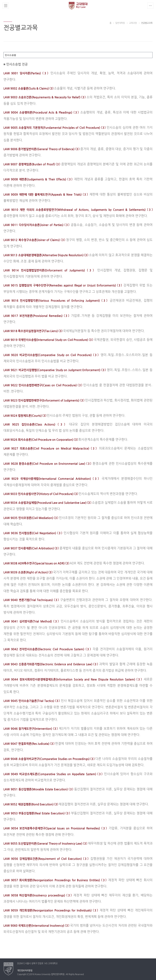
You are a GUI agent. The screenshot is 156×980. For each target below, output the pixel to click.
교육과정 (133, 23)
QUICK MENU (150, 6)
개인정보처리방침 (25, 971)
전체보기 (6, 6)
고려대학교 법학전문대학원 (78, 6)
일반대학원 (120, 23)
